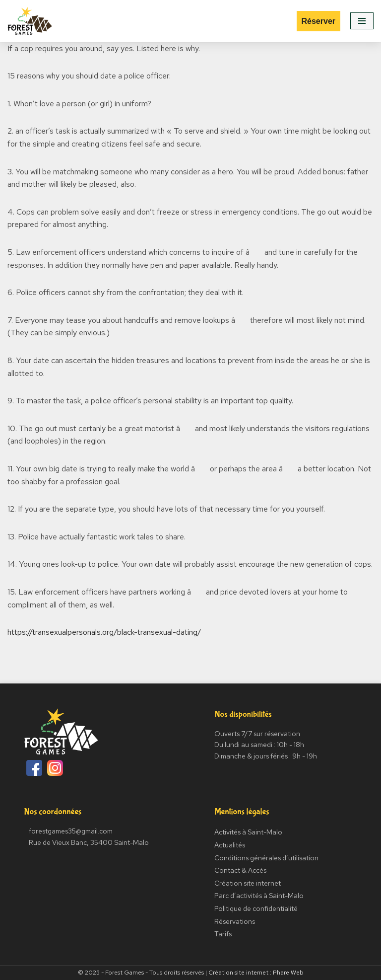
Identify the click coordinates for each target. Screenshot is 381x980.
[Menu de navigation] (362, 21)
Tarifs (223, 934)
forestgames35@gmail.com (71, 831)
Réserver (319, 21)
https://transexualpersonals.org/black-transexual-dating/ (104, 632)
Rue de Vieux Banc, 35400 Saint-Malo (89, 842)
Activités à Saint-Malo (248, 832)
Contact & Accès (240, 870)
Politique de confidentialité (256, 908)
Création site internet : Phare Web (256, 973)
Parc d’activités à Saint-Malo (259, 896)
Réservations (235, 921)
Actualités (230, 845)
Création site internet (248, 883)
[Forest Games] (30, 21)
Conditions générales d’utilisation (266, 858)
